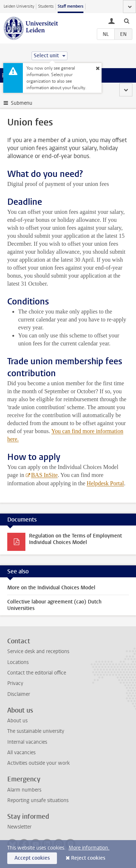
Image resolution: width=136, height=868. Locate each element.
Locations (18, 662)
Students (46, 6)
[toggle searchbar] (127, 21)
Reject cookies (88, 858)
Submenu (22, 103)
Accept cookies (32, 858)
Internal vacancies (27, 742)
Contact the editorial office (37, 673)
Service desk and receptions (38, 651)
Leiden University (19, 6)
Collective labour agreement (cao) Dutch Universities (54, 605)
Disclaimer (19, 694)
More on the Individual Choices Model (51, 588)
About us (17, 721)
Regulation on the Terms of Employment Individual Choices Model (75, 539)
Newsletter (19, 827)
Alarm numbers (24, 790)
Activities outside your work (38, 763)
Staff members (71, 6)
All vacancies (21, 753)
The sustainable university (36, 731)
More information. (89, 848)
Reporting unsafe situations (38, 800)
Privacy (15, 683)
